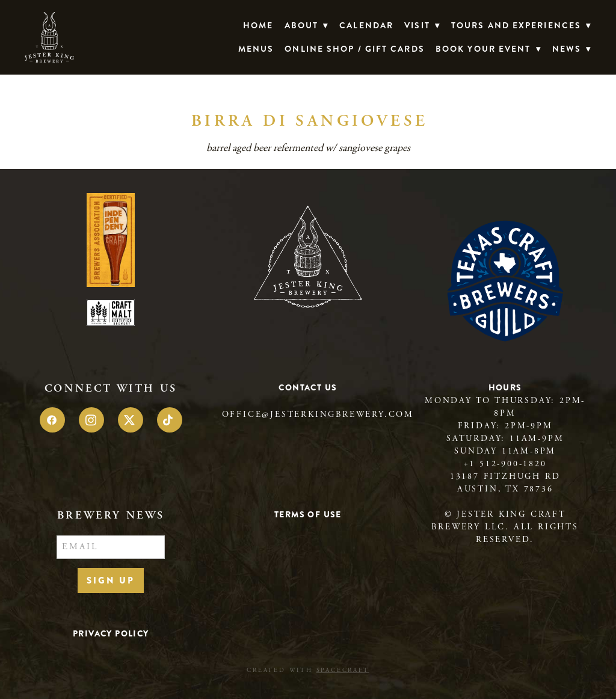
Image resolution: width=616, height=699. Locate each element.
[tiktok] (170, 420)
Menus (256, 49)
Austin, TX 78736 (505, 489)
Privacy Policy (111, 633)
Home (258, 25)
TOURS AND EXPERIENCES (521, 25)
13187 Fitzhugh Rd (505, 476)
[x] (131, 420)
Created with (308, 670)
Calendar (366, 25)
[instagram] (91, 420)
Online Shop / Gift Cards (354, 49)
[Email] (111, 547)
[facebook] (52, 420)
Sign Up (111, 580)
